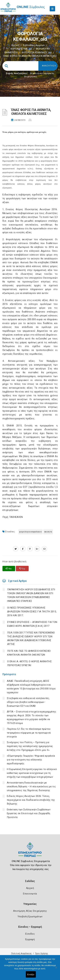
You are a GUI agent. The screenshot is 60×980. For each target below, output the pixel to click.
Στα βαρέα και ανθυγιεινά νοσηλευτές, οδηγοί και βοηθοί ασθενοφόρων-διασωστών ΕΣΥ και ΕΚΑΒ (28, 702)
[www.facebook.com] (23, 549)
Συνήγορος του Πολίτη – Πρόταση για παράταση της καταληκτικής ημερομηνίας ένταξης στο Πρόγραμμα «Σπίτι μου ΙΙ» (30, 746)
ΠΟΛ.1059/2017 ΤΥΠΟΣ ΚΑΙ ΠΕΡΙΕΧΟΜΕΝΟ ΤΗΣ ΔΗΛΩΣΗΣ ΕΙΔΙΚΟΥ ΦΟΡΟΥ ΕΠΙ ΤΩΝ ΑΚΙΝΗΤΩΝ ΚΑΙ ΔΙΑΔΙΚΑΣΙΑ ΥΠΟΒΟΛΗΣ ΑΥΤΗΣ (31, 638)
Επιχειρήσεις (31, 77)
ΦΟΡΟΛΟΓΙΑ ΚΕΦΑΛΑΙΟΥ (30, 532)
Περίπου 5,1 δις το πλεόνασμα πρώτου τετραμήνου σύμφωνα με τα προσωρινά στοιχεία (29, 733)
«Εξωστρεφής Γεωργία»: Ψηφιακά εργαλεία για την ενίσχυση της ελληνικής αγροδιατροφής (31, 760)
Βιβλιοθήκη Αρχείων (34, 45)
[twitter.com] (16, 549)
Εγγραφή (30, 939)
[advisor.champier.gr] (44, 549)
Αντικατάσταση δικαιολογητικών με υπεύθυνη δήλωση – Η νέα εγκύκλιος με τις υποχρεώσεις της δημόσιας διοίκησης (31, 786)
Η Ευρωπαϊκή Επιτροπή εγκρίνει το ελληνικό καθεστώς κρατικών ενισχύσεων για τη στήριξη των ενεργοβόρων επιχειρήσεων (32, 773)
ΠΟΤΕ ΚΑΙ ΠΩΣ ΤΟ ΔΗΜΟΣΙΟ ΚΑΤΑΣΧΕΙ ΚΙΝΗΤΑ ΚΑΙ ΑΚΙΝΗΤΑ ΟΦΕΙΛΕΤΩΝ (29, 653)
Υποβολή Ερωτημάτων (30, 917)
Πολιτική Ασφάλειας (21, 953)
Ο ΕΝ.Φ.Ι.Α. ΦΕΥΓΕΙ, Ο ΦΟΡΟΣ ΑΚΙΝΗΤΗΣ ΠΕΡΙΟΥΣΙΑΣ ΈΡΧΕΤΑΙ (29, 663)
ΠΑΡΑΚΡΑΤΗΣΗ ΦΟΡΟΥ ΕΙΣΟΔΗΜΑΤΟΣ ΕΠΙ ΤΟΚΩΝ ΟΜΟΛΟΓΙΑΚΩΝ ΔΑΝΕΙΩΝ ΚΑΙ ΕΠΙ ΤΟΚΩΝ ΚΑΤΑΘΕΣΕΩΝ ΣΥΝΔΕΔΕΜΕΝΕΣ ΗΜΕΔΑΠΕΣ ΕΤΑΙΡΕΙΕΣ (31, 595)
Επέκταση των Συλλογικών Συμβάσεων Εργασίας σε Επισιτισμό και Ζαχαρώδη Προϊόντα (29, 813)
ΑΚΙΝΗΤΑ (48, 532)
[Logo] (30, 852)
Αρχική (15, 45)
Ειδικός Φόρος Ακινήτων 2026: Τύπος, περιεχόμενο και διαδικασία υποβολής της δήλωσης (31, 800)
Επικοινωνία (30, 894)
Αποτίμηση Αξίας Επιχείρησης (30, 911)
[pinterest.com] (30, 549)
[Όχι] (56, 969)
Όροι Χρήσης (42, 953)
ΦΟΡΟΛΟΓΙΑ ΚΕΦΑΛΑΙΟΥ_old (37, 52)
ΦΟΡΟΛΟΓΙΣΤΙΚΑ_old (21, 49)
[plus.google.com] (37, 549)
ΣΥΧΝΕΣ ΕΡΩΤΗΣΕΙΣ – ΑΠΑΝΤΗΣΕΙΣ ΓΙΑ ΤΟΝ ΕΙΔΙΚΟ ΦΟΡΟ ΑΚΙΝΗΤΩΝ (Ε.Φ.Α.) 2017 (32, 624)
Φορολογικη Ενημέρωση (42, 73)
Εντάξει (31, 974)
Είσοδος (30, 934)
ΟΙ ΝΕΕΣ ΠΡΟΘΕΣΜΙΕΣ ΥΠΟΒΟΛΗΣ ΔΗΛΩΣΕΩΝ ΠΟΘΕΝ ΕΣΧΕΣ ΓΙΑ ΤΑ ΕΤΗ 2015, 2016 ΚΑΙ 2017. (32, 612)
